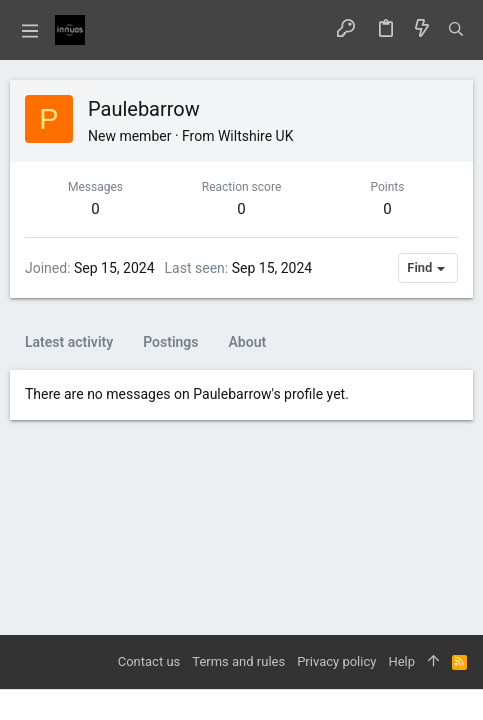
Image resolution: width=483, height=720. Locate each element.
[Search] (456, 30)
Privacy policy (336, 661)
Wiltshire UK (256, 136)
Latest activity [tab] (69, 342)
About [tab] (248, 342)
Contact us (149, 661)
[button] (30, 30)
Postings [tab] (170, 342)
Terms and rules (238, 661)
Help (401, 661)
